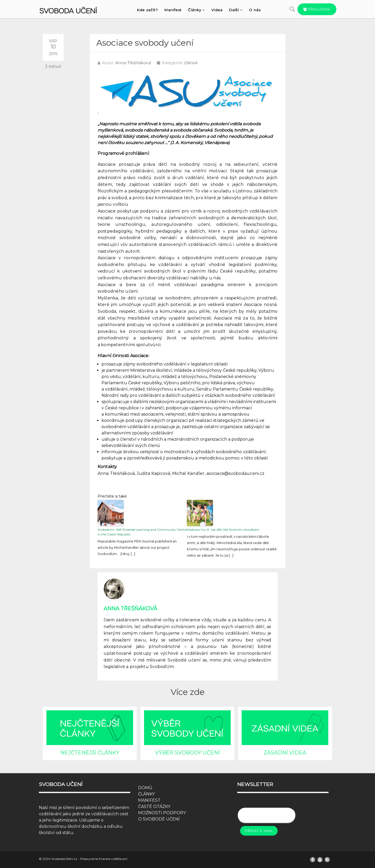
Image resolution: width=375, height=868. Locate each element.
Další (236, 10)
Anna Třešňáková (133, 63)
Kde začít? (147, 10)
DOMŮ (145, 788)
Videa (217, 10)
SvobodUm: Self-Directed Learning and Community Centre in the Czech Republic (142, 532)
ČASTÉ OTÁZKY (154, 807)
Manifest (173, 10)
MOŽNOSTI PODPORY (162, 813)
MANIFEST (149, 800)
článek (191, 63)
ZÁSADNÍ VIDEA (285, 753)
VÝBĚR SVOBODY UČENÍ (187, 753)
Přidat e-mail (259, 831)
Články (197, 10)
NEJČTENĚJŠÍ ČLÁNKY (90, 753)
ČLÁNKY (146, 794)
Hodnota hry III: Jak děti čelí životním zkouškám (223, 530)
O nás (255, 10)
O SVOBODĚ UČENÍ (159, 819)
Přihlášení (317, 9)
